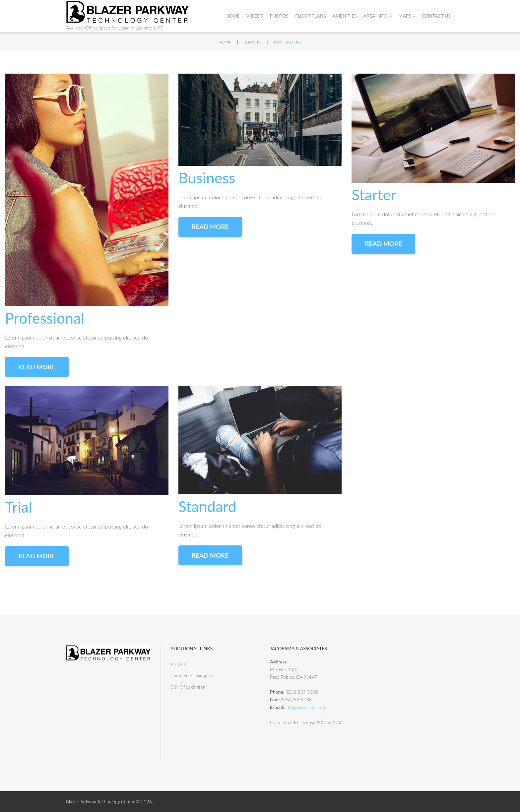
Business (207, 178)
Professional (45, 318)
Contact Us (436, 16)
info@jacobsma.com (305, 707)
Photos (279, 16)
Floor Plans (311, 16)
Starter (374, 195)
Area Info (378, 16)
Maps (407, 16)
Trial (19, 507)
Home (233, 16)
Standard (207, 506)
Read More (37, 367)
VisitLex (178, 664)
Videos (255, 16)
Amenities (345, 16)
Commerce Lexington (192, 675)
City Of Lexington (188, 687)
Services (253, 42)
